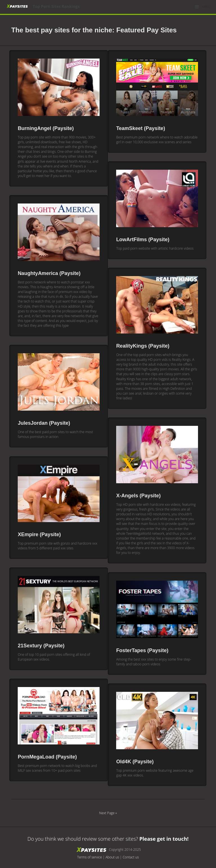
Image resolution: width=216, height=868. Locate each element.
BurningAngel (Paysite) (46, 128)
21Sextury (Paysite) (41, 646)
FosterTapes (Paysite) (142, 650)
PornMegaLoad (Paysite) (47, 757)
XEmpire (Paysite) (39, 534)
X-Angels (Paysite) (138, 496)
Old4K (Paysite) (135, 762)
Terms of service (89, 857)
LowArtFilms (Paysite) (143, 240)
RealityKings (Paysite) (143, 346)
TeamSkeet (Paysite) (141, 128)
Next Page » (108, 813)
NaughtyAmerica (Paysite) (49, 273)
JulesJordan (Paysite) (44, 423)
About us (112, 857)
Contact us (131, 857)
